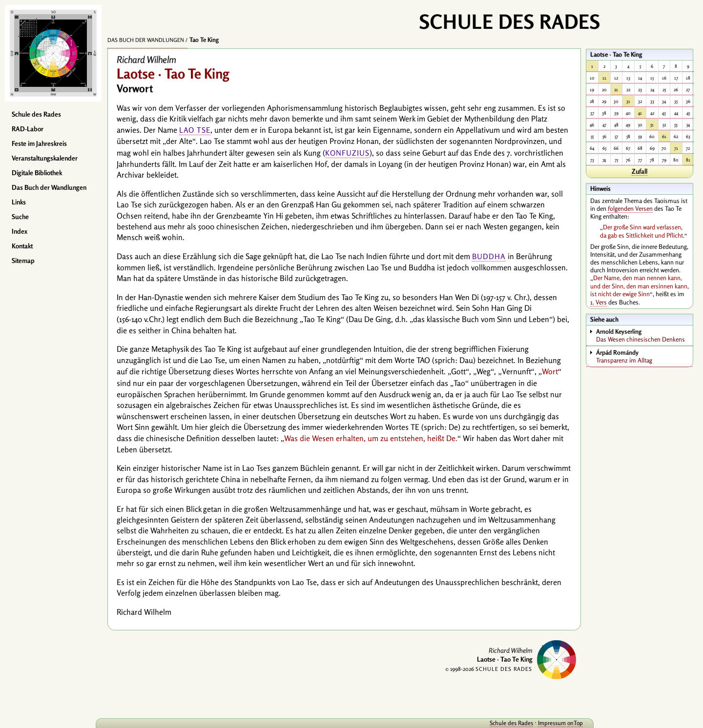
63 (688, 136)
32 (640, 101)
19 (592, 90)
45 (688, 113)
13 (628, 78)
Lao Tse (195, 130)
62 (676, 136)
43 (664, 113)
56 (604, 136)
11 (604, 78)
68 (640, 148)
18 (688, 78)
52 (664, 125)
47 (604, 125)
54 (688, 125)
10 (592, 78)
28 (592, 101)
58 (628, 136)
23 (640, 90)
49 (628, 125)
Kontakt (22, 246)
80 (676, 160)
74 (604, 160)
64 (592, 148)
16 (664, 78)
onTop (566, 723)
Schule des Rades (36, 114)
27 (688, 90)
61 (664, 136)
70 (664, 148)
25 (664, 90)
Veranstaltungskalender (45, 158)
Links (19, 202)
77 (640, 160)
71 (676, 148)
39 (616, 113)
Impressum (543, 723)
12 (616, 78)
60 (652, 136)
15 (652, 78)
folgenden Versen (630, 208)
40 (628, 113)
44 (676, 113)
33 (652, 101)
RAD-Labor (28, 129)
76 (628, 160)
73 (592, 160)
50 (640, 125)
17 (676, 78)
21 (616, 90)
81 (688, 160)
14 (640, 78)
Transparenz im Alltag (644, 356)
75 (616, 160)
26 (676, 90)
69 (652, 148)
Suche (20, 217)
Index (20, 231)
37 (592, 113)
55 (592, 136)
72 (688, 148)
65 (604, 148)
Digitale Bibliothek (37, 173)
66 (616, 148)
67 (628, 148)
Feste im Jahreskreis (39, 143)
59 (640, 136)
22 (628, 90)
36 (688, 101)
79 (664, 160)
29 (604, 101)
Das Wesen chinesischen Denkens (644, 335)
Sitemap (23, 261)
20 (604, 90)
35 (676, 101)
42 (652, 113)
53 (676, 125)
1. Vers (599, 302)
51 (652, 125)
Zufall (640, 171)
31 (628, 101)
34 (664, 101)
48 (616, 125)
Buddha (489, 256)
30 (616, 101)
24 (652, 90)
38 (604, 113)
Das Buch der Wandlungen (49, 187)
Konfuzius (347, 153)
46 (592, 125)
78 (652, 160)
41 (640, 113)
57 (616, 136)
